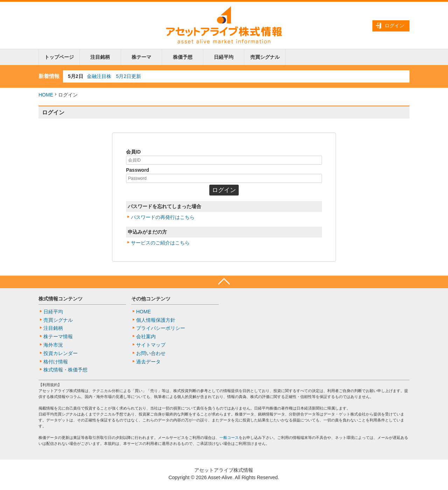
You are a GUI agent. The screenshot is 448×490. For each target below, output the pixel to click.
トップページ (59, 57)
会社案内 (146, 336)
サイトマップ (151, 345)
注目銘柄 (100, 57)
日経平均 (224, 57)
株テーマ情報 (58, 336)
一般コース (229, 438)
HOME (46, 95)
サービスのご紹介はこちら (160, 243)
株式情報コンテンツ (61, 299)
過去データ (148, 362)
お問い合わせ (151, 353)
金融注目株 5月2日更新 (114, 76)
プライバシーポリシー (161, 328)
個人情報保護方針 (156, 320)
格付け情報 (56, 362)
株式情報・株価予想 (65, 370)
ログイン (394, 26)
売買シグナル (265, 57)
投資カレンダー (61, 353)
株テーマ (141, 57)
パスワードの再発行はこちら (163, 217)
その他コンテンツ (151, 299)
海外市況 (53, 345)
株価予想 (183, 57)
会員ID (133, 152)
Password (138, 170)
